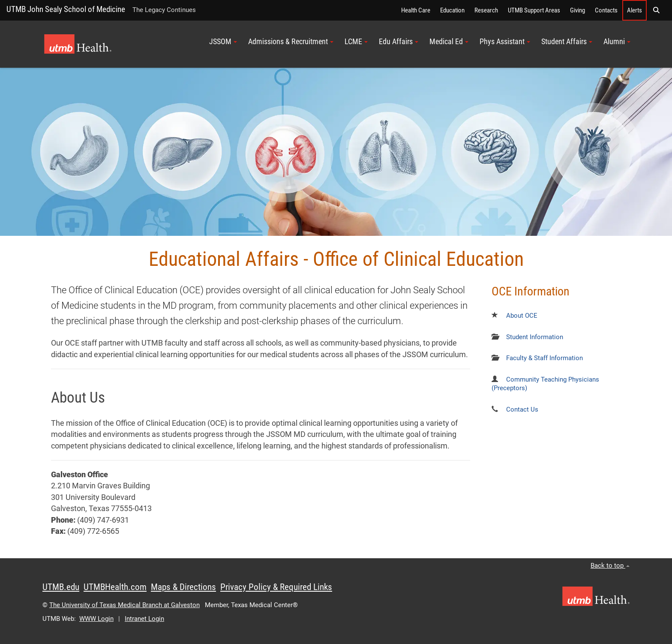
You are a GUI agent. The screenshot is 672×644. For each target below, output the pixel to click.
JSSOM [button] (223, 42)
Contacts (606, 10)
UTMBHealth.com (115, 587)
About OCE (522, 316)
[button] (656, 10)
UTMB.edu (61, 587)
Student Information (535, 337)
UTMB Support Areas (534, 10)
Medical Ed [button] (449, 42)
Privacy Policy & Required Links (276, 587)
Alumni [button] (617, 42)
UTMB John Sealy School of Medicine (66, 9)
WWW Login (96, 619)
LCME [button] (356, 42)
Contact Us (522, 409)
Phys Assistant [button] (505, 42)
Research (486, 10)
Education (452, 10)
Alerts (634, 10)
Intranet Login (144, 619)
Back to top (610, 566)
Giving (577, 10)
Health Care (416, 10)
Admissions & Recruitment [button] (291, 42)
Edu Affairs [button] (399, 42)
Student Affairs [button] (567, 42)
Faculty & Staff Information (544, 358)
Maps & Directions (183, 587)
